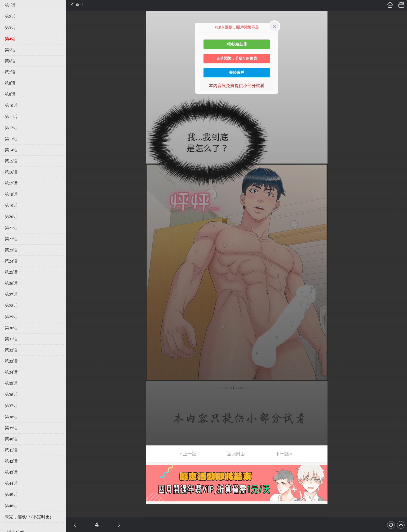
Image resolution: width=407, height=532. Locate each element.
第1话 (10, 5)
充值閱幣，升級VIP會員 (237, 58)
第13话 (11, 139)
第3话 (10, 28)
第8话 (10, 83)
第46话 (11, 506)
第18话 (11, 194)
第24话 (11, 261)
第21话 (11, 228)
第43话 (11, 472)
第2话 (10, 17)
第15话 (11, 161)
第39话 (11, 428)
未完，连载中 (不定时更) (28, 517)
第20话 (11, 217)
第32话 (11, 350)
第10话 (11, 106)
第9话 (10, 94)
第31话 (11, 339)
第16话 (11, 172)
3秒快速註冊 (237, 44)
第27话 (11, 295)
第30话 (11, 328)
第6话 (10, 61)
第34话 (11, 372)
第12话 (11, 128)
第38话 (11, 417)
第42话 (11, 461)
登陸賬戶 (237, 73)
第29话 (11, 317)
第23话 (11, 250)
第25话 (11, 272)
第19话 (11, 206)
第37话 (11, 406)
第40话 (11, 439)
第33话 (11, 361)
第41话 (11, 450)
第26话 (11, 283)
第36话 (11, 395)
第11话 (11, 117)
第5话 (10, 50)
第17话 (11, 183)
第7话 (10, 72)
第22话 (11, 239)
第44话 (11, 484)
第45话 (11, 495)
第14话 (11, 150)
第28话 (11, 306)
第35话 (11, 383)
